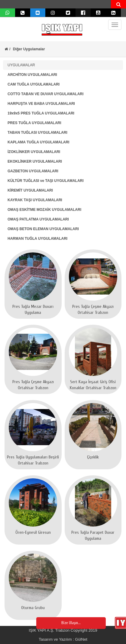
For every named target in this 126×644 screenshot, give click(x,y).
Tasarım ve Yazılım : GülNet (63, 639)
